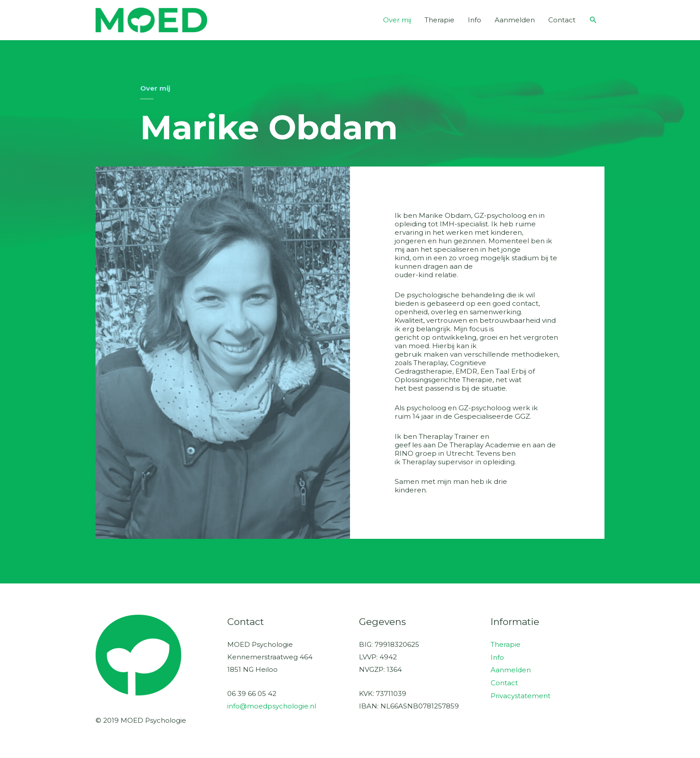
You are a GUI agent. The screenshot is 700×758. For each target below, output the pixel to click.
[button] (593, 20)
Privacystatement (521, 694)
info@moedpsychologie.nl (272, 706)
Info (475, 20)
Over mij (397, 20)
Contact (562, 20)
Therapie (440, 20)
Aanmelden (515, 20)
